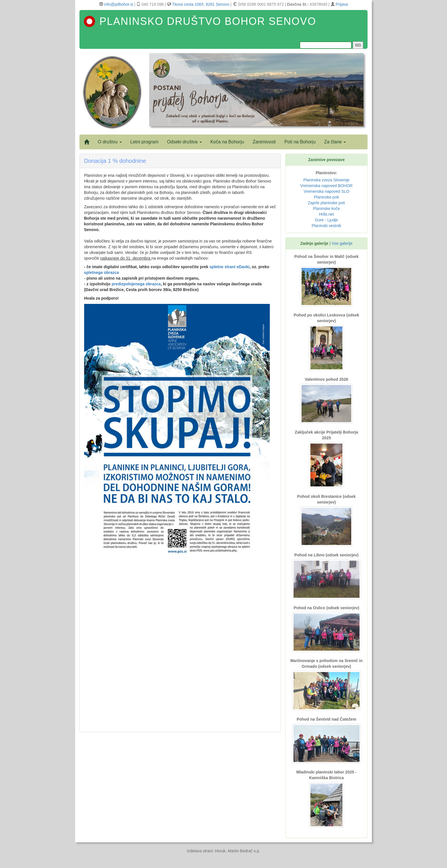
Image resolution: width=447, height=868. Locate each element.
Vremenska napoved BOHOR (327, 186)
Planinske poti (327, 197)
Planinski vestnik (326, 226)
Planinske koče (326, 209)
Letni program (144, 142)
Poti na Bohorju (300, 142)
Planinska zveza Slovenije (326, 180)
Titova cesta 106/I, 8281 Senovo (201, 4)
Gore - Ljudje (327, 220)
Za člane (335, 142)
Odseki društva (184, 142)
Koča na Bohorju (227, 142)
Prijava (342, 4)
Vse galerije (342, 243)
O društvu (110, 142)
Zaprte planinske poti (326, 203)
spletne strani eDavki (230, 267)
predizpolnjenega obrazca (136, 284)
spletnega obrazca (101, 272)
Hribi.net (326, 214)
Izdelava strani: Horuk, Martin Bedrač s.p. (224, 851)
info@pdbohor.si (119, 4)
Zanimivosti (264, 142)
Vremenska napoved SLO (326, 191)
